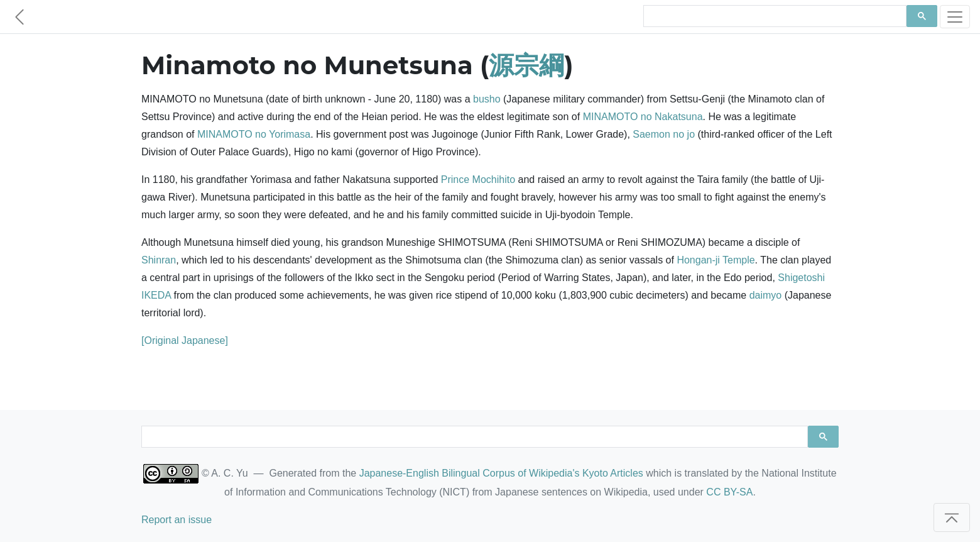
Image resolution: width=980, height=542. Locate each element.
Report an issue (177, 520)
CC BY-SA (729, 492)
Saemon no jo (664, 134)
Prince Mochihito (478, 180)
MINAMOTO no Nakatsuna (643, 117)
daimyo (766, 295)
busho (487, 99)
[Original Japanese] (185, 340)
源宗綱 (526, 65)
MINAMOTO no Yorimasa (254, 134)
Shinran (159, 260)
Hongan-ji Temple (716, 260)
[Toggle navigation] (955, 17)
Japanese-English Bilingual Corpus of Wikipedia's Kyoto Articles (501, 473)
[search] (774, 16)
